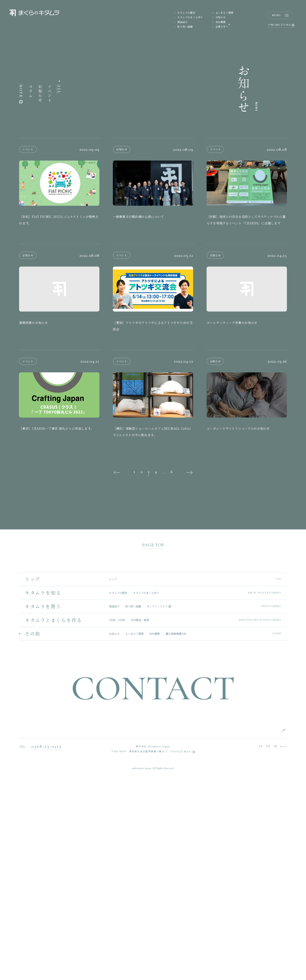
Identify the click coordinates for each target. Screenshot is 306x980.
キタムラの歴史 (186, 13)
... (164, 667)
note (283, 941)
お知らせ (221, 17)
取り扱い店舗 (185, 27)
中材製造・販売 (140, 815)
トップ (113, 774)
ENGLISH (293, 925)
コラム (31, 286)
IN (276, 941)
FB (261, 941)
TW (268, 941)
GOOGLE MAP (181, 947)
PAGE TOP (153, 740)
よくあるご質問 (225, 13)
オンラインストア (157, 801)
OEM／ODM (117, 815)
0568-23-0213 (47, 941)
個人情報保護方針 (176, 829)
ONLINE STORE (281, 25)
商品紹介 (182, 22)
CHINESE (293, 946)
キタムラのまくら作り (190, 17)
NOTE (21, 289)
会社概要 (221, 22)
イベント (50, 289)
